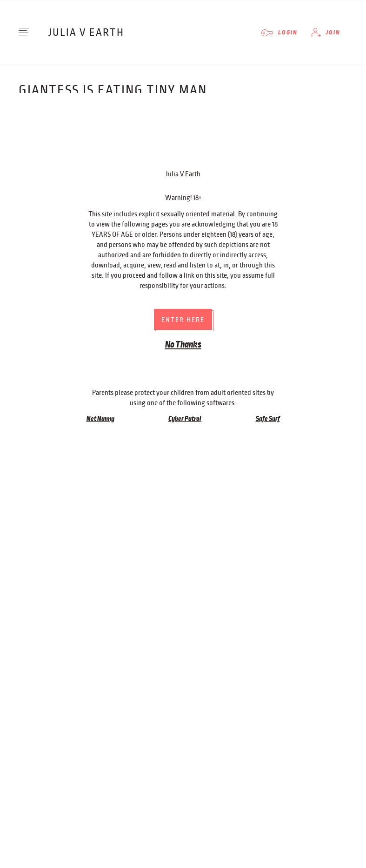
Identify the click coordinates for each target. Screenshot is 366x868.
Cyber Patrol (185, 326)
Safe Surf (268, 326)
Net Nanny (100, 326)
